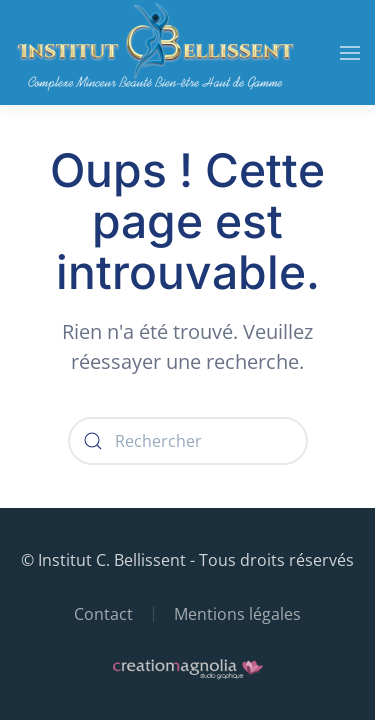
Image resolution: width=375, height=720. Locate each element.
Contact (103, 614)
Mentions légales (237, 614)
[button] (350, 52)
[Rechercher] (188, 441)
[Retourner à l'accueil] (155, 52)
